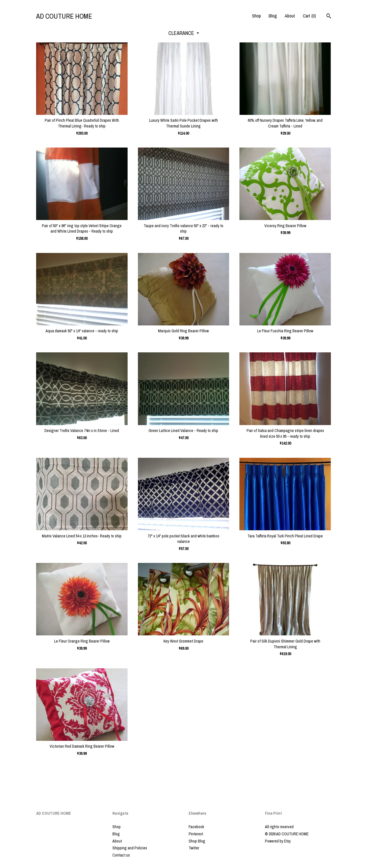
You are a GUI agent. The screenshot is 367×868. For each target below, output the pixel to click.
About (290, 16)
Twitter (194, 848)
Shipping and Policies (130, 848)
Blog (273, 16)
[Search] (329, 17)
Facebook (196, 827)
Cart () (309, 16)
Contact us (121, 855)
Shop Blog (197, 841)
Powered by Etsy (278, 841)
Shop (256, 16)
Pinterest (196, 834)
